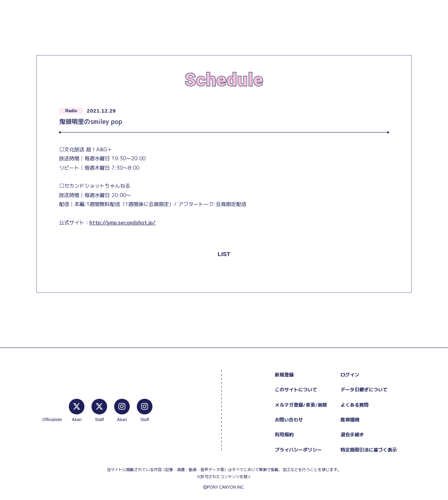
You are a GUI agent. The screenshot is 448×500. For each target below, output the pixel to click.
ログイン (350, 375)
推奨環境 (350, 420)
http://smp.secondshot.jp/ (123, 222)
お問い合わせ (289, 420)
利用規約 (284, 435)
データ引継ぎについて (364, 390)
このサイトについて (296, 390)
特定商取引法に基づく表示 (369, 450)
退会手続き (352, 435)
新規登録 (284, 375)
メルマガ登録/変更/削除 (301, 405)
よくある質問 (355, 405)
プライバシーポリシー (298, 450)
